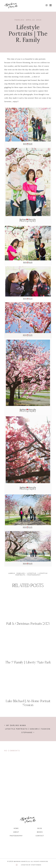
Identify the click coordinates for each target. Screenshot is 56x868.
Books (40, 832)
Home (16, 828)
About (16, 832)
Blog (40, 828)
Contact (40, 836)
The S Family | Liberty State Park (28, 663)
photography (34, 575)
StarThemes (36, 865)
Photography (16, 836)
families (19, 20)
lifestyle (32, 573)
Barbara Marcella (22, 861)
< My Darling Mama (15, 725)
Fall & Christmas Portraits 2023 (28, 624)
